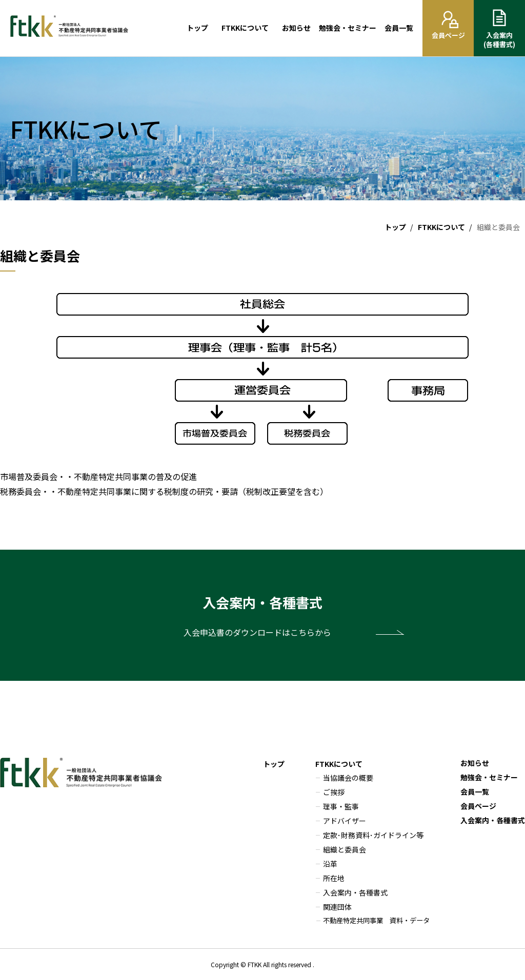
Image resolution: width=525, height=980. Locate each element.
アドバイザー (345, 821)
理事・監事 (341, 806)
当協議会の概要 (348, 778)
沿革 (330, 864)
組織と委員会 (345, 849)
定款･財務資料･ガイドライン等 (373, 835)
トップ (197, 28)
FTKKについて (245, 28)
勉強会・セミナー (348, 28)
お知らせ (296, 28)
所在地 (334, 878)
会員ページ (478, 806)
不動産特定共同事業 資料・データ (376, 920)
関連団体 (337, 907)
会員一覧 (399, 28)
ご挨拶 (334, 792)
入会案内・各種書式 (355, 892)
